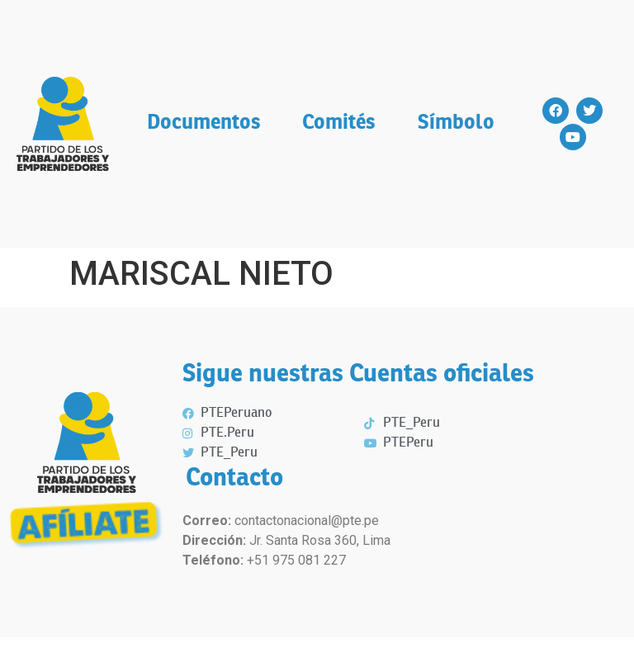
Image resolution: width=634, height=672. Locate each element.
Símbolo (456, 123)
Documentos (204, 123)
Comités (339, 123)
